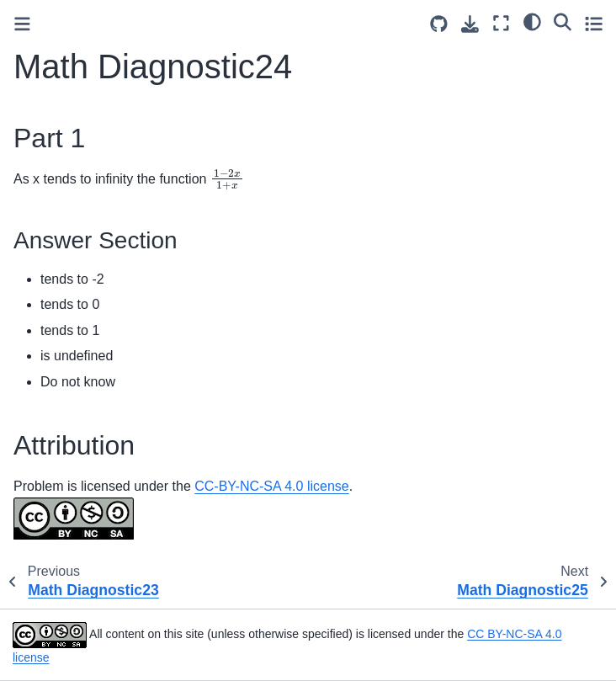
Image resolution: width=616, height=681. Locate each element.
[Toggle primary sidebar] (22, 24)
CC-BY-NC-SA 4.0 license (271, 486)
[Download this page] (470, 24)
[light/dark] (532, 21)
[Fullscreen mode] (501, 23)
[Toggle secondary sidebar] (594, 23)
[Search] (563, 21)
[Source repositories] (439, 24)
